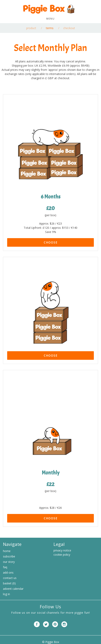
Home (7, 551)
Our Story (9, 562)
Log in (6, 594)
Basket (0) (9, 583)
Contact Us (10, 578)
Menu (50, 19)
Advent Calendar (13, 589)
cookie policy (62, 555)
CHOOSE (51, 242)
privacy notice (62, 550)
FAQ (5, 567)
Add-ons (8, 572)
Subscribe (9, 556)
